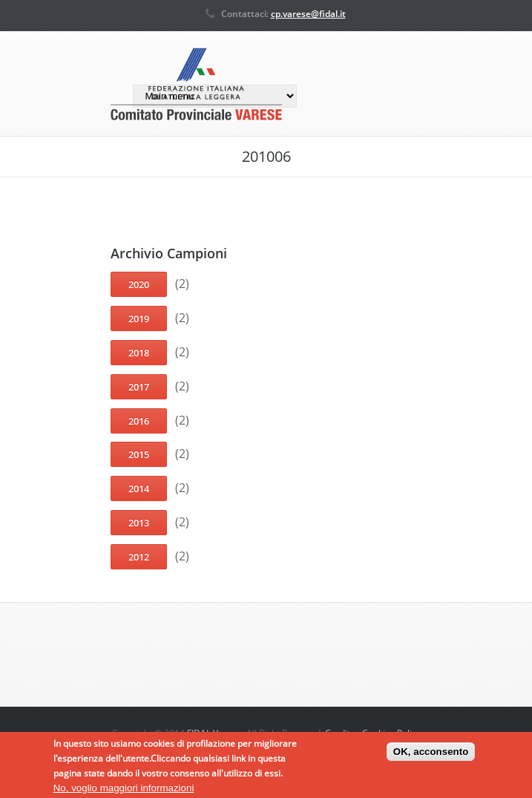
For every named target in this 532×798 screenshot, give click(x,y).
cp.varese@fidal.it (308, 14)
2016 (139, 421)
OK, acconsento (431, 755)
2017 (139, 387)
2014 (139, 488)
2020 (139, 284)
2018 (139, 353)
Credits (340, 733)
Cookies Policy (391, 733)
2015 (139, 454)
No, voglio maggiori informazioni (124, 791)
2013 (139, 523)
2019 (139, 318)
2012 (139, 557)
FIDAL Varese (214, 733)
